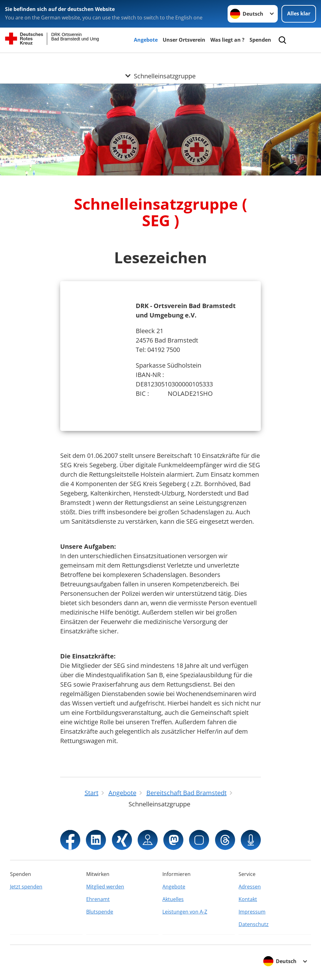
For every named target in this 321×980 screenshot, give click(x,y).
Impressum (252, 912)
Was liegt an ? (227, 40)
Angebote (146, 40)
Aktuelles (173, 899)
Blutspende (100, 912)
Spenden (260, 40)
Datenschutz (254, 924)
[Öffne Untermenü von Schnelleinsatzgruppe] (160, 60)
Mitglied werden (105, 887)
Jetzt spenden (26, 887)
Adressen (250, 887)
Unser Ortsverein (184, 40)
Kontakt (248, 899)
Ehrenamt (98, 899)
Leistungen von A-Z (185, 912)
